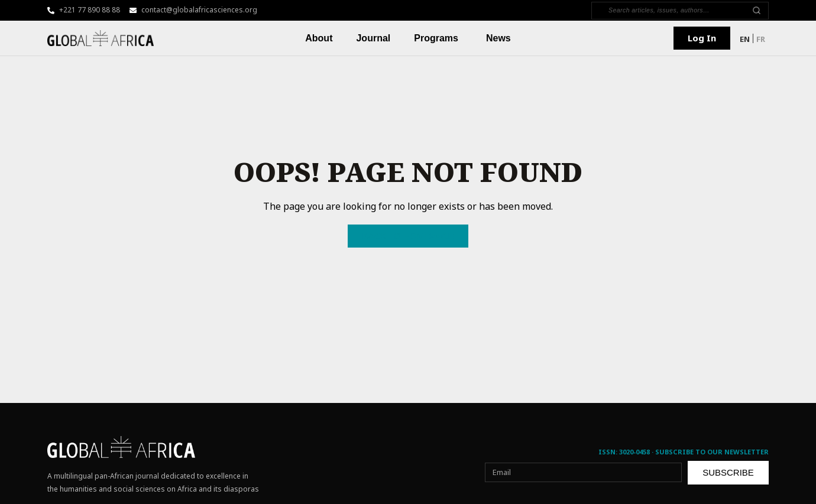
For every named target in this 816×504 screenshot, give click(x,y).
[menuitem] (745, 38)
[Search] (673, 11)
